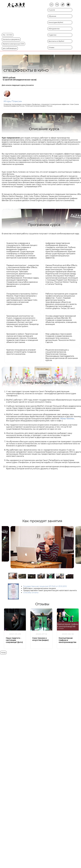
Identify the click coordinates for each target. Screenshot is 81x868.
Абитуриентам (54, 29)
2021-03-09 (15, 634)
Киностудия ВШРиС (56, 22)
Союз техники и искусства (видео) (40, 639)
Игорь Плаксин (13, 101)
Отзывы (51, 47)
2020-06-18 (68, 634)
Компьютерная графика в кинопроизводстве (67, 640)
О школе (52, 10)
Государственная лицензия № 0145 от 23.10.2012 (45, 586)
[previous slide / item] (3, 547)
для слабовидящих (10, 48)
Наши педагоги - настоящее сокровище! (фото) (14, 640)
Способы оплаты (31, 593)
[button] (34, 567)
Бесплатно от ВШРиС (56, 41)
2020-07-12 (41, 634)
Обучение (52, 16)
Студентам (52, 35)
